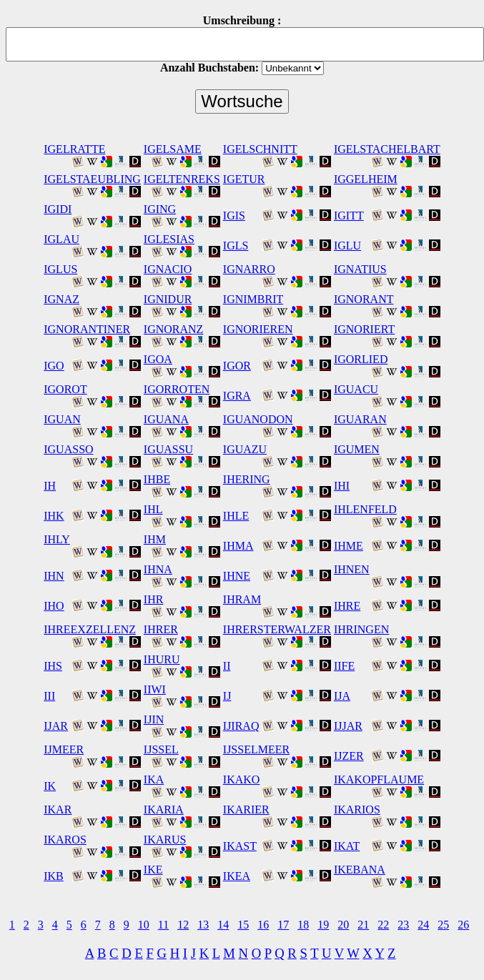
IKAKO (242, 779)
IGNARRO (249, 269)
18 (303, 925)
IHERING (247, 479)
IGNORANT (364, 299)
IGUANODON (258, 419)
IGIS (234, 216)
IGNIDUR (168, 299)
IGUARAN (360, 419)
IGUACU (356, 389)
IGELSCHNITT (260, 149)
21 (363, 925)
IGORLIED (361, 359)
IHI (342, 486)
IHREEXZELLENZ (90, 629)
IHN (54, 576)
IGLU (347, 246)
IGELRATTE (74, 149)
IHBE (157, 479)
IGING (160, 209)
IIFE (344, 666)
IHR (154, 599)
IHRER (161, 629)
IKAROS (65, 840)
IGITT (349, 216)
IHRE (347, 606)
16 (263, 925)
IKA (154, 779)
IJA (342, 696)
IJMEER (64, 749)
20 (343, 925)
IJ (227, 696)
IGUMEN (357, 449)
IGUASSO (68, 449)
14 (223, 925)
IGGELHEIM (366, 179)
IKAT (347, 846)
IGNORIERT (364, 329)
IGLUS (60, 269)
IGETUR (244, 179)
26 (463, 925)
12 (183, 925)
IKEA (237, 876)
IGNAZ (61, 299)
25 (443, 925)
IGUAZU (245, 449)
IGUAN (62, 419)
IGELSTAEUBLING (92, 179)
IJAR (56, 726)
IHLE (236, 516)
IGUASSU (168, 449)
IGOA (158, 359)
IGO (54, 366)
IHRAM (242, 599)
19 (323, 925)
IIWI (155, 689)
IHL (153, 509)
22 (383, 925)
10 (144, 925)
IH (50, 486)
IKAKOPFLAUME (379, 779)
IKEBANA (360, 870)
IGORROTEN (177, 389)
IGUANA (166, 419)
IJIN (154, 719)
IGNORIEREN (258, 329)
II (227, 666)
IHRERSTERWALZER (277, 629)
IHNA (158, 569)
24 (423, 925)
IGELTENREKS (182, 179)
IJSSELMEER (256, 749)
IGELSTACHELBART (387, 149)
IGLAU (61, 239)
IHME (349, 546)
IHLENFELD (365, 509)
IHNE (237, 576)
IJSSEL (161, 749)
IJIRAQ (241, 726)
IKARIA (164, 810)
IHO (54, 606)
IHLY (57, 539)
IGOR (237, 366)
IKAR (58, 810)
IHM (155, 539)
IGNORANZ (174, 329)
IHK (54, 516)
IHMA (238, 546)
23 (403, 925)
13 (203, 925)
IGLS (236, 246)
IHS (53, 666)
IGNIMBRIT (253, 299)
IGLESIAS (169, 239)
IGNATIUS (360, 269)
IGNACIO (168, 269)
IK (50, 786)
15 (243, 925)
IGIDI (58, 209)
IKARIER (246, 810)
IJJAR (348, 726)
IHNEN (352, 569)
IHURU (162, 659)
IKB (54, 876)
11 (163, 925)
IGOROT (65, 389)
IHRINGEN (361, 629)
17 (283, 925)
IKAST (240, 846)
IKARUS (165, 840)
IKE (153, 870)
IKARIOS (357, 810)
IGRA (237, 396)
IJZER (349, 756)
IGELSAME (173, 149)
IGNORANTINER (87, 329)
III (49, 696)
